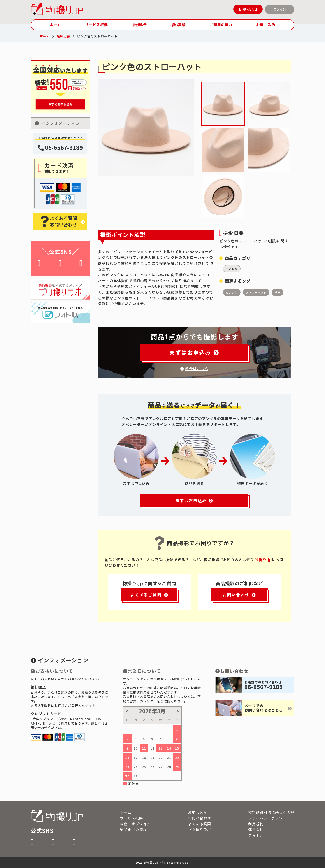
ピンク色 (232, 292)
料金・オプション (135, 824)
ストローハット (256, 292)
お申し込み (266, 25)
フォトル (256, 835)
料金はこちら (194, 369)
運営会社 (256, 829)
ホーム (55, 25)
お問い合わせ (248, 9)
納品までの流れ (133, 829)
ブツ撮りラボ (200, 829)
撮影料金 (139, 25)
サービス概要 (96, 25)
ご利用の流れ (221, 25)
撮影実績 (178, 25)
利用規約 (256, 824)
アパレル (232, 269)
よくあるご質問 (149, 595)
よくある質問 (200, 824)
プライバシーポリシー (267, 818)
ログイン (280, 9)
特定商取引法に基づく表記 (271, 812)
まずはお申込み (194, 352)
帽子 (277, 292)
